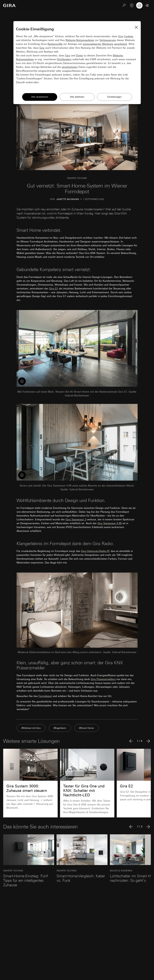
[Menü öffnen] (147, 5)
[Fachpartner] (132, 5)
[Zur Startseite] (9, 5)
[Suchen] (124, 5)
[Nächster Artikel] (148, 741)
